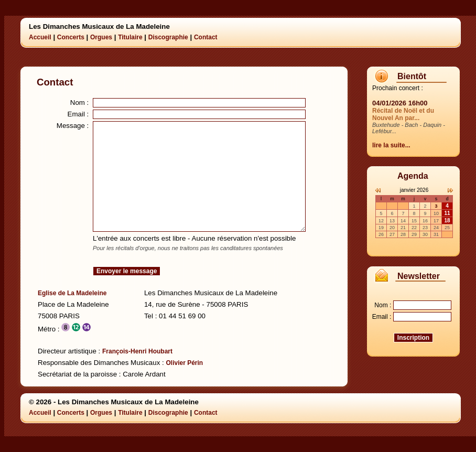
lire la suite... (391, 145)
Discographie (168, 37)
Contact (206, 37)
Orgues (101, 37)
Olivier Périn (184, 363)
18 (447, 220)
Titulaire (130, 37)
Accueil (40, 37)
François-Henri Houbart (137, 351)
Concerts (71, 37)
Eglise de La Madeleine (72, 293)
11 (447, 213)
